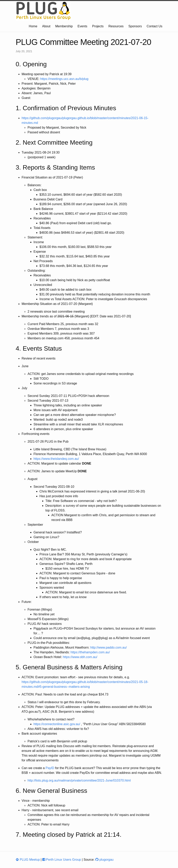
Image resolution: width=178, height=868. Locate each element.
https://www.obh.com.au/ (80, 657)
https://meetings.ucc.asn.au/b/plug (64, 79)
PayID (50, 768)
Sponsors (135, 26)
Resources (116, 26)
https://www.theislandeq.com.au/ (56, 459)
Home (33, 26)
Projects (98, 26)
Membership (64, 26)
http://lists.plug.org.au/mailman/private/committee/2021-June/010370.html (79, 780)
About (46, 26)
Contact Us (155, 26)
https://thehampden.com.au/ (90, 652)
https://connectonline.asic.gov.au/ (57, 724)
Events (82, 26)
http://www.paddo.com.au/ (108, 647)
